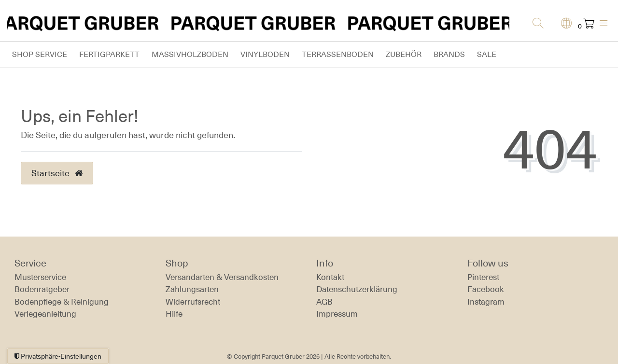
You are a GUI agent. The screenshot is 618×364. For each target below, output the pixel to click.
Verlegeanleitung (45, 314)
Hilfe (174, 314)
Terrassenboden (338, 54)
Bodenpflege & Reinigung (62, 302)
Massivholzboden (190, 54)
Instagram (486, 302)
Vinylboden (265, 54)
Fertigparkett (109, 54)
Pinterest (483, 277)
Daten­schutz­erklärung (357, 289)
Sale (487, 54)
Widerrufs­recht (193, 302)
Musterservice (40, 277)
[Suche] (535, 24)
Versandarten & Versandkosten (222, 277)
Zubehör (404, 54)
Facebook (486, 289)
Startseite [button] (57, 173)
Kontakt (330, 277)
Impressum (337, 314)
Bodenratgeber (42, 289)
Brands (449, 54)
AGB (324, 302)
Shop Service (40, 54)
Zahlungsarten (192, 289)
